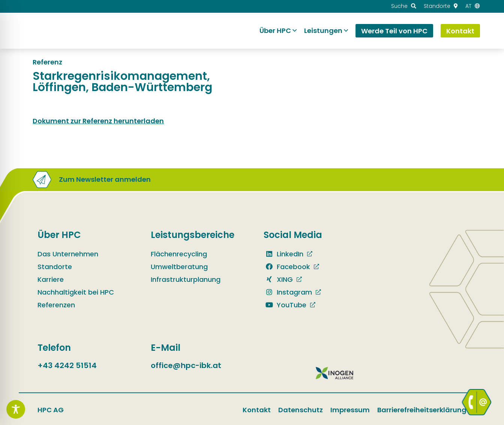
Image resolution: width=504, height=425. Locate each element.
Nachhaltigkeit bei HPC (76, 292)
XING (278, 279)
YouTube (285, 305)
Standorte (55, 267)
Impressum (350, 410)
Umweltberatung (179, 267)
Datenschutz (301, 410)
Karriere (51, 279)
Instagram (288, 292)
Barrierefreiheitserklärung (422, 410)
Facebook (287, 267)
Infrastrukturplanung (186, 279)
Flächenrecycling (179, 254)
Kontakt (257, 410)
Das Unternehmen (68, 254)
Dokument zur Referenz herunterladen (98, 121)
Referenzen (56, 305)
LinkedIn (283, 254)
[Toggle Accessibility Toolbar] (16, 409)
